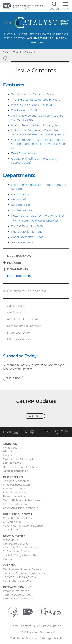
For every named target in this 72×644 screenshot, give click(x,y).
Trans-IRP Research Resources (22, 500)
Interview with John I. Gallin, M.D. (33, 105)
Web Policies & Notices (24, 638)
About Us (10, 444)
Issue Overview (19, 256)
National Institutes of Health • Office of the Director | (36, 38)
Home (15, 626)
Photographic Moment (26, 232)
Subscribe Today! (20, 356)
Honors (8, 455)
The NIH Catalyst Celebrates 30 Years (36, 100)
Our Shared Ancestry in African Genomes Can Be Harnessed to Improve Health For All (39, 144)
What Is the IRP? (13, 448)
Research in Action (14, 496)
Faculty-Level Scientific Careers (22, 569)
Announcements (22, 242)
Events (7, 559)
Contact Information (16, 471)
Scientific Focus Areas (16, 481)
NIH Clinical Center (18, 514)
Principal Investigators (17, 485)
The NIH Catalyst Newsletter (20, 555)
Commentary (20, 194)
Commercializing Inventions (20, 508)
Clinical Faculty (12, 522)
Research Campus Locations (21, 467)
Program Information (16, 591)
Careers (9, 565)
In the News (10, 540)
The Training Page (23, 210)
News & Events (14, 536)
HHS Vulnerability (36, 632)
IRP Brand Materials (49, 626)
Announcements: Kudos (27, 237)
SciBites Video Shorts (16, 551)
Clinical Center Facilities (17, 518)
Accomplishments (14, 488)
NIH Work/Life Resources (18, 598)
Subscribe (13, 378)
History (7, 451)
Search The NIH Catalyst (19, 52)
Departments (19, 175)
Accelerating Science (16, 492)
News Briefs (19, 199)
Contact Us (28, 626)
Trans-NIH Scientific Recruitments (24, 573)
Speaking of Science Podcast (21, 547)
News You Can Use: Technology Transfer (38, 216)
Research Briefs (22, 205)
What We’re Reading (25, 153)
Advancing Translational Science (23, 526)
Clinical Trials (11, 529)
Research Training (17, 587)
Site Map (46, 638)
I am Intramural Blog (16, 544)
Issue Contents (19, 276)
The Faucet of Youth (25, 110)
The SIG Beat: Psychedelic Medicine (35, 221)
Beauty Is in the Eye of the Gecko (33, 94)
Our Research (14, 477)
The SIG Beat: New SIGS (27, 226)
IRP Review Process (15, 504)
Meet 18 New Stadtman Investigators (36, 125)
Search (58, 638)
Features (14, 85)
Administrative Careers (17, 581)
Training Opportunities (17, 595)
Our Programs (12, 463)
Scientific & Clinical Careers (19, 577)
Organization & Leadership (20, 459)
